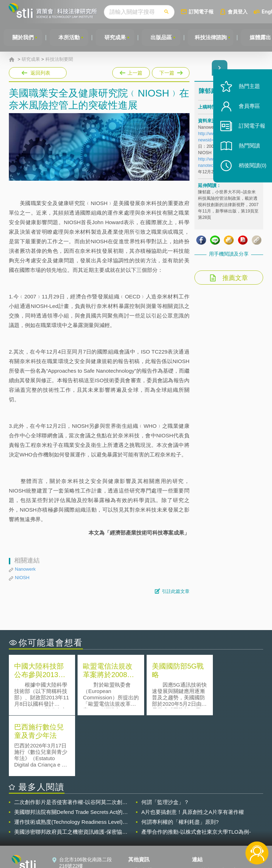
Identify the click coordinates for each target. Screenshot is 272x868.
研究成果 (116, 37)
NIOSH (22, 578)
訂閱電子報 (203, 11)
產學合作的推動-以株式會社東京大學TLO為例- (196, 771)
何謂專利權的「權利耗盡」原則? (180, 761)
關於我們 (23, 37)
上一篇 (131, 71)
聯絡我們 (142, 829)
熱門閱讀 (248, 149)
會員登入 (240, 11)
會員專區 (248, 109)
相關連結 (232, 809)
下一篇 (170, 71)
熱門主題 (248, 89)
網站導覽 (142, 839)
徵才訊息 (142, 819)
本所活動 (69, 37)
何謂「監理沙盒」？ (165, 741)
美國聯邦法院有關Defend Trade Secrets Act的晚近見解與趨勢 (71, 751)
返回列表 (40, 73)
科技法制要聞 (59, 59)
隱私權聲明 (145, 809)
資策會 (204, 809)
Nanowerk (25, 569)
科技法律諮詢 (212, 37)
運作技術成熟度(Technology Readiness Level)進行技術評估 (71, 761)
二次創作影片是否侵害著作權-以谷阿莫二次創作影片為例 (71, 741)
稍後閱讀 (251, 168)
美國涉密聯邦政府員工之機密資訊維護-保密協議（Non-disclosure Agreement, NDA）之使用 (71, 771)
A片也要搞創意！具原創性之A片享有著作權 (193, 751)
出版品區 (162, 37)
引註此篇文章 (176, 591)
